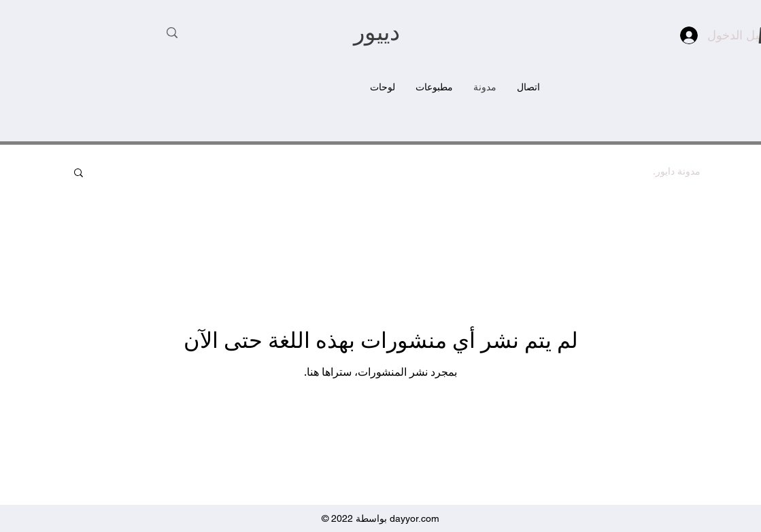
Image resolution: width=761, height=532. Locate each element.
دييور (377, 35)
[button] (79, 174)
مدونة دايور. (677, 171)
